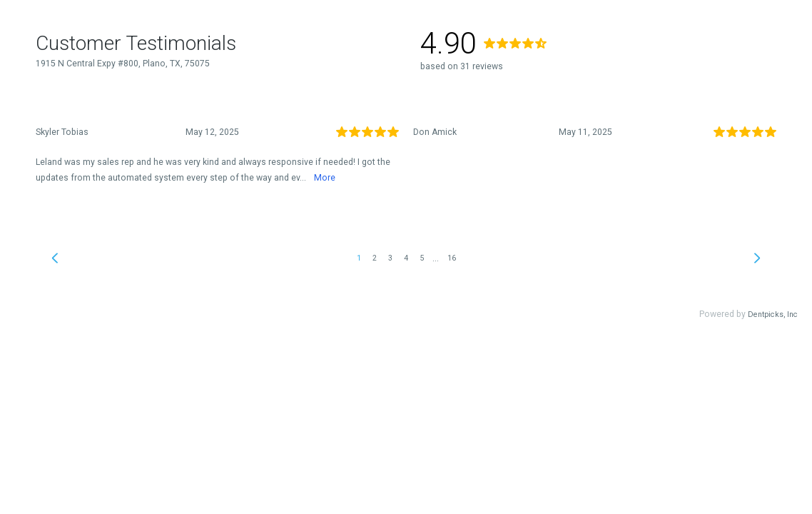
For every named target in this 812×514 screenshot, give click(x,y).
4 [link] (406, 258)
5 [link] (422, 258)
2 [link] (375, 258)
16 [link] (452, 258)
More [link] (325, 178)
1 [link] (359, 258)
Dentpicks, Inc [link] (773, 314)
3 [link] (390, 258)
